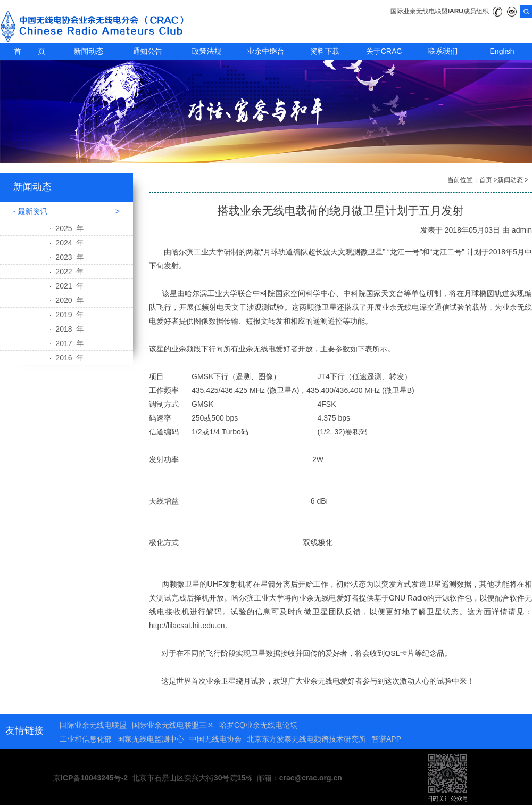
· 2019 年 (67, 315)
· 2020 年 (67, 300)
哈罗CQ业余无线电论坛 (258, 725)
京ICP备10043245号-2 (90, 778)
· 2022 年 (67, 272)
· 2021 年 (67, 286)
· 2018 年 (67, 329)
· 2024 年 (67, 243)
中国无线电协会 (215, 739)
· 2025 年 (67, 228)
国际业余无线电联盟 (93, 725)
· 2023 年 (67, 257)
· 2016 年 (67, 358)
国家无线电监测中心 (151, 739)
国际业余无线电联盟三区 (173, 725)
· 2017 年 (67, 343)
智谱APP (386, 739)
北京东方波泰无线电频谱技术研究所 (306, 739)
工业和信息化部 (86, 739)
